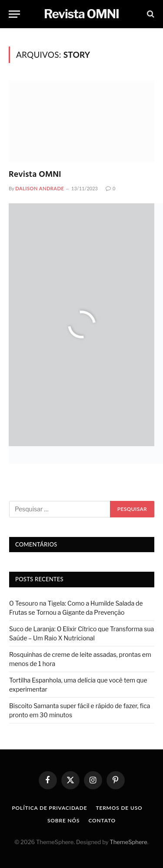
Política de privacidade (49, 808)
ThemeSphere (128, 842)
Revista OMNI (35, 175)
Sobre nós (64, 820)
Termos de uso (119, 808)
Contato (102, 820)
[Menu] (14, 14)
